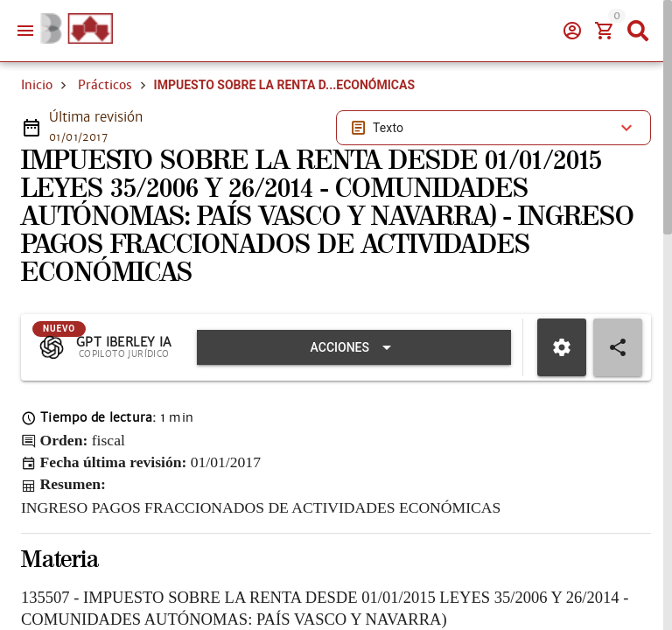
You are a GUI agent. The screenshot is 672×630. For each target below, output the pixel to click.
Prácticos (105, 85)
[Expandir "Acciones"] (354, 347)
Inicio (37, 85)
